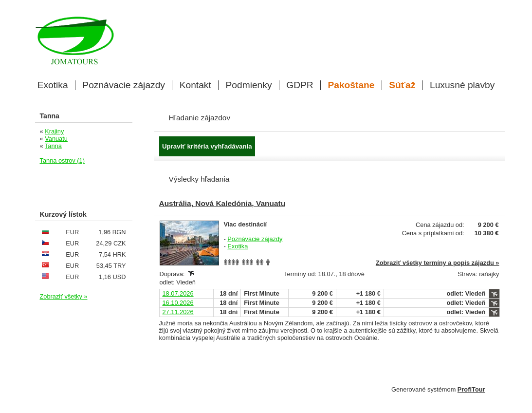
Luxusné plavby (462, 85)
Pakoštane (351, 85)
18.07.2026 (178, 293)
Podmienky (249, 85)
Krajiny (54, 131)
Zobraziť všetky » (64, 296)
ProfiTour (471, 389)
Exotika (53, 85)
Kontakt (195, 85)
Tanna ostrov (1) (62, 160)
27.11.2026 (178, 312)
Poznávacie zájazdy (124, 85)
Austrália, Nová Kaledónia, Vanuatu (222, 203)
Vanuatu (56, 139)
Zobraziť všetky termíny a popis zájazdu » (438, 263)
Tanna (53, 146)
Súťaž (402, 85)
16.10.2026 (178, 303)
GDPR (300, 85)
